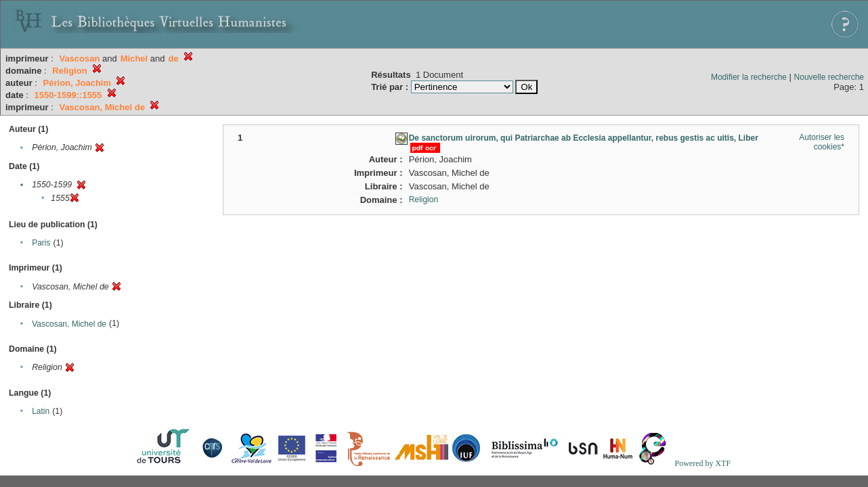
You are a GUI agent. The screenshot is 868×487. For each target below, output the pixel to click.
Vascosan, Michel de (69, 324)
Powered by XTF (702, 463)
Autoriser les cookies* (822, 142)
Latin (41, 411)
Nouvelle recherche (829, 77)
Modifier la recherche (749, 77)
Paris (41, 243)
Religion (424, 200)
